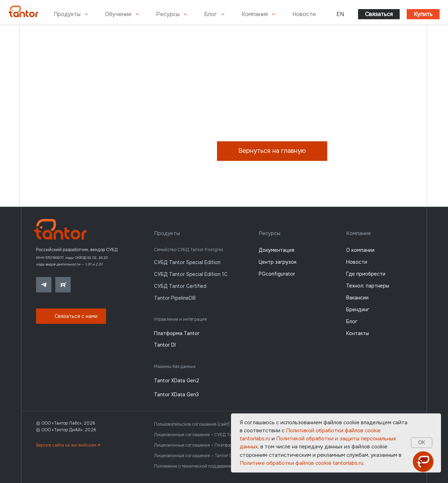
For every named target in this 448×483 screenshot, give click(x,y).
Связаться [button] (379, 14)
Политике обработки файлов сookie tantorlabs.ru (302, 463)
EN (340, 14)
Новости (304, 14)
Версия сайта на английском (68, 445)
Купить (423, 14)
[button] (71, 316)
